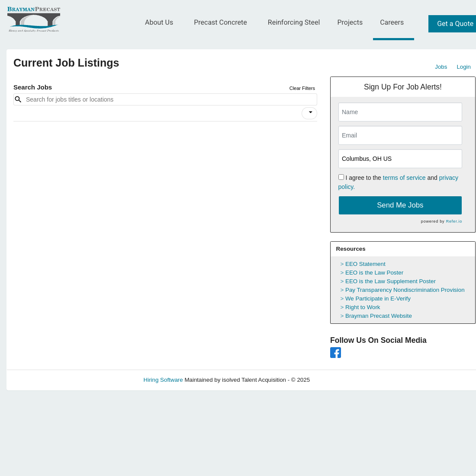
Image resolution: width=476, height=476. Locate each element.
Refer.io (454, 221)
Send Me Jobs (400, 205)
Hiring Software (163, 380)
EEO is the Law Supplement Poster (391, 281)
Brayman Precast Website (379, 316)
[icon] (311, 112)
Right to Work (363, 307)
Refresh (336, 380)
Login (464, 67)
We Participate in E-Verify (378, 299)
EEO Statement (365, 264)
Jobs (441, 67)
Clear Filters (302, 88)
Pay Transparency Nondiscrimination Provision (405, 290)
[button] (309, 113)
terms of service (404, 178)
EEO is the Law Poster (374, 273)
